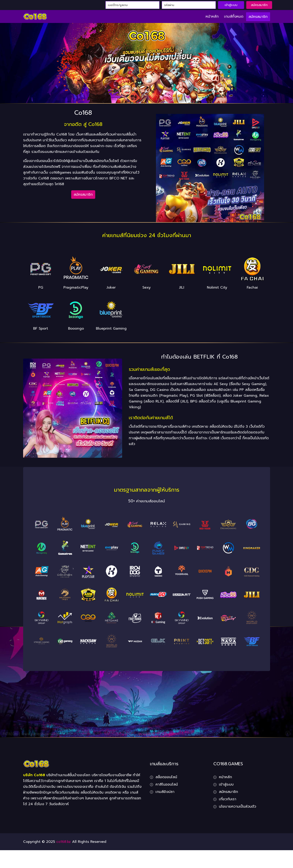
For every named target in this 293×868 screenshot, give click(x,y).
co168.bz (64, 842)
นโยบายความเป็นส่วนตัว (237, 806)
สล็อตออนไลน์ (166, 777)
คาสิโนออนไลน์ (167, 784)
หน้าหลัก (212, 16)
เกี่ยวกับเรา (228, 799)
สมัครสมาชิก (259, 5)
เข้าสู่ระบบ (231, 5)
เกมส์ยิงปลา (165, 792)
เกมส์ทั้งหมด (234, 16)
